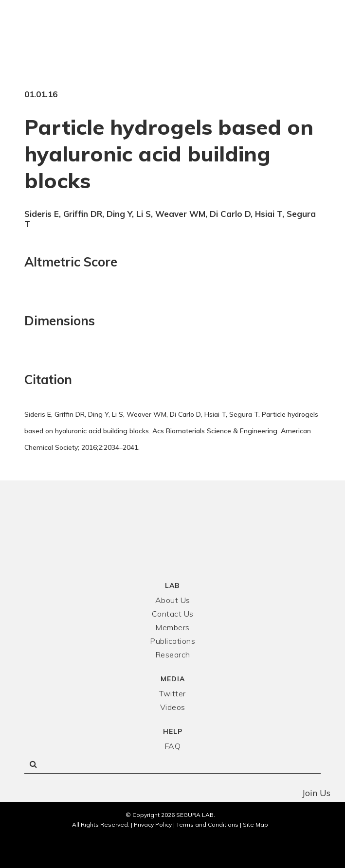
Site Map (255, 824)
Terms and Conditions (207, 824)
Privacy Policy (153, 824)
